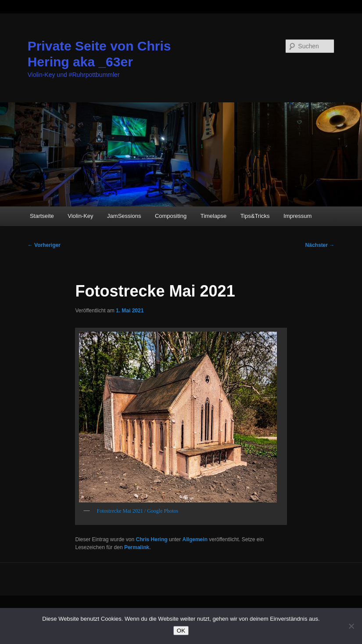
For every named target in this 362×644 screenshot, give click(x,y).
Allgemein (195, 539)
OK (181, 631)
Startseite (42, 216)
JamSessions (124, 216)
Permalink (137, 547)
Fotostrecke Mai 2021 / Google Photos (137, 511)
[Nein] (351, 626)
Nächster (320, 245)
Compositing (171, 216)
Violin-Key (80, 216)
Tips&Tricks (255, 216)
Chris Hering (152, 539)
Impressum (297, 216)
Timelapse (213, 216)
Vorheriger (44, 245)
